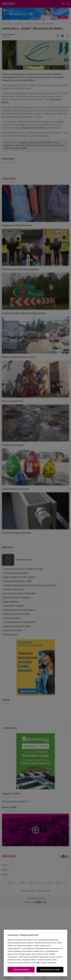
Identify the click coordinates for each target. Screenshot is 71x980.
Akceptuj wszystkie (21, 970)
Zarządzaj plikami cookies (50, 970)
